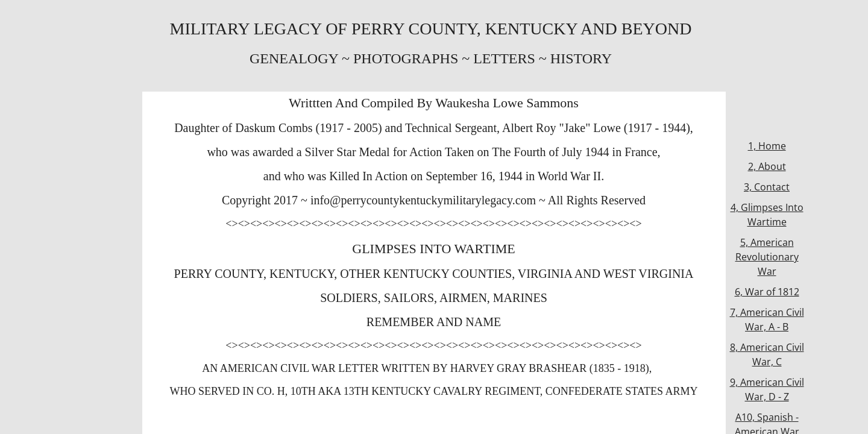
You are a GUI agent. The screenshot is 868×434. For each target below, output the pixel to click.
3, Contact (767, 187)
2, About (767, 166)
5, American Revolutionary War (767, 257)
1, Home (767, 146)
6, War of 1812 (767, 292)
